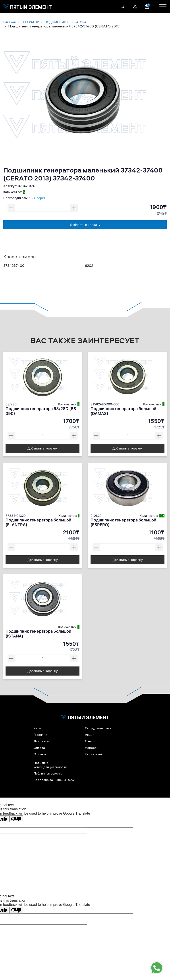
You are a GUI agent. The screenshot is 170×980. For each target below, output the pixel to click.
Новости (92, 748)
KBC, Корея (37, 198)
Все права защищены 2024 (54, 780)
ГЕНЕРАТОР (30, 22)
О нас (89, 741)
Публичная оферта (48, 773)
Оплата (39, 748)
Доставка (41, 741)
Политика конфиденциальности (50, 765)
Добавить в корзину (85, 225)
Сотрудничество (98, 728)
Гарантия (40, 735)
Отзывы (40, 754)
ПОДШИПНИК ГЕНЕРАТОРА (65, 22)
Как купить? (94, 754)
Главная (10, 22)
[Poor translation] (16, 819)
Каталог (40, 728)
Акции (90, 735)
